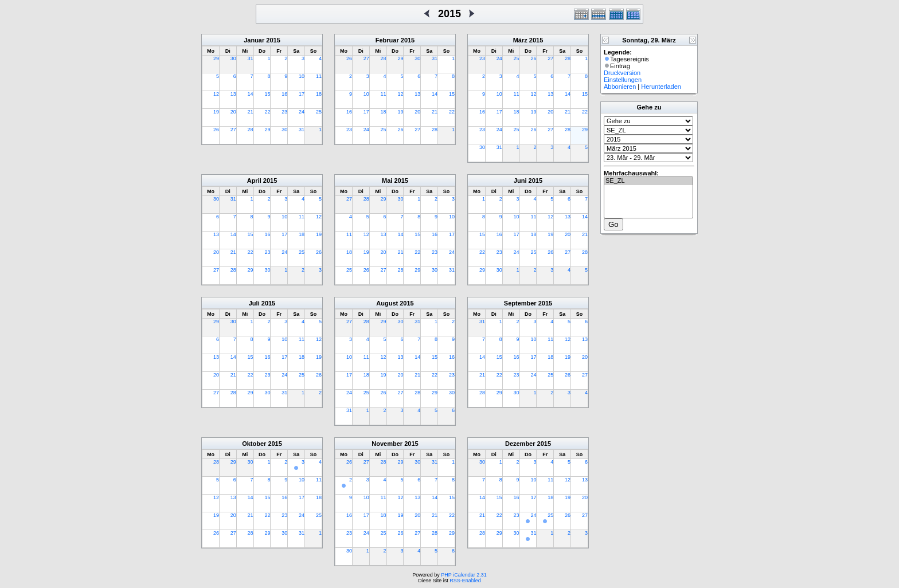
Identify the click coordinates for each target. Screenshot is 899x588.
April (254, 181)
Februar (387, 40)
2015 (273, 40)
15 (267, 94)
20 (233, 112)
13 (233, 94)
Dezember (520, 444)
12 (216, 94)
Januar (254, 40)
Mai (387, 181)
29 (216, 58)
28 (251, 130)
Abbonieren (620, 87)
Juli (254, 303)
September (520, 303)
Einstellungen (623, 80)
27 (233, 130)
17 (302, 94)
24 (302, 112)
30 (233, 58)
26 (216, 130)
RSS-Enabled (465, 581)
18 (319, 94)
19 (216, 112)
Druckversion (622, 73)
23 (284, 112)
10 (302, 76)
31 (251, 58)
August (387, 303)
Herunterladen (661, 87)
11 (319, 76)
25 (319, 112)
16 (284, 94)
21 (251, 112)
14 (251, 94)
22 (267, 112)
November (387, 444)
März (520, 40)
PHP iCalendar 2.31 (464, 575)
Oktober (254, 444)
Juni (520, 181)
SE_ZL (648, 181)
